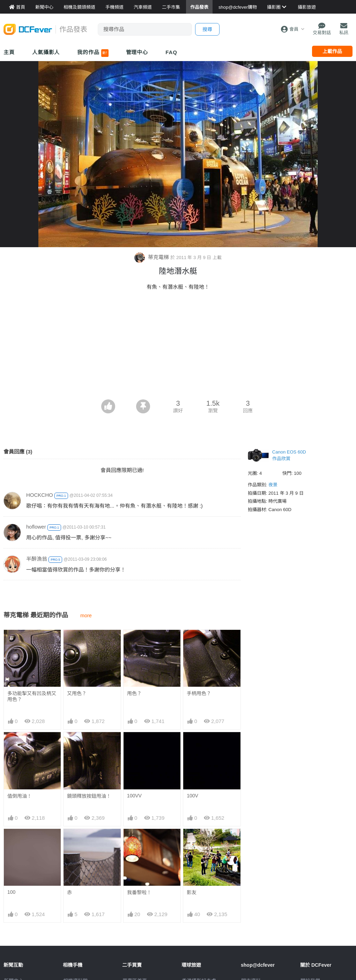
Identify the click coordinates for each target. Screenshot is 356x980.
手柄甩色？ (199, 693)
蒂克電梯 (152, 257)
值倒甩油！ (20, 796)
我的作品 (93, 53)
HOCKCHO (40, 495)
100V (192, 796)
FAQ (171, 52)
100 (11, 892)
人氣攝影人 (46, 52)
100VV (134, 796)
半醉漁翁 (37, 559)
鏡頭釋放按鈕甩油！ (89, 796)
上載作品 (332, 51)
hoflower (36, 527)
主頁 (9, 52)
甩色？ (134, 693)
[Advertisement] (178, 347)
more (86, 616)
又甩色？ (77, 693)
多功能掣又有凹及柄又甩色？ (32, 696)
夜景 (273, 485)
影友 (192, 892)
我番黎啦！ (139, 892)
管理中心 (137, 52)
